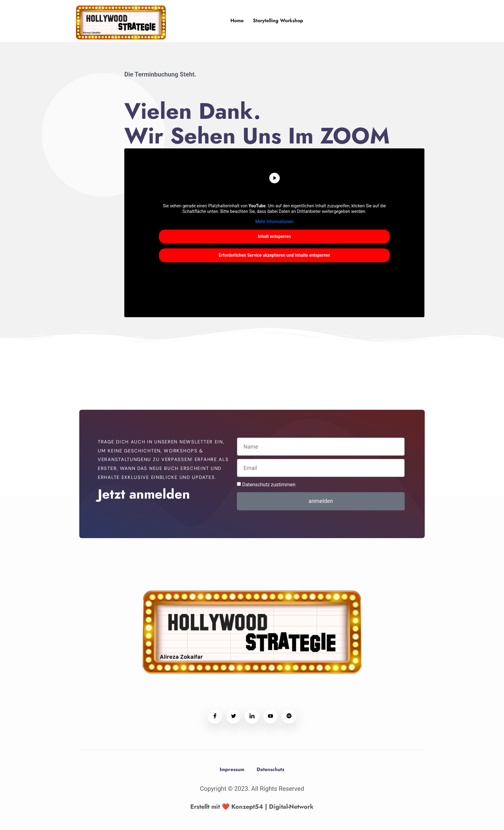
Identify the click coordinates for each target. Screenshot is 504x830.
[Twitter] (233, 718)
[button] (14, 816)
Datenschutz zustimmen (269, 486)
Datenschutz (271, 771)
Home (237, 21)
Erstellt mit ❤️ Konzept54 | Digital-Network (252, 809)
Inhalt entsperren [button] (274, 238)
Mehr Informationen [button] (274, 223)
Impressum (232, 771)
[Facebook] (215, 718)
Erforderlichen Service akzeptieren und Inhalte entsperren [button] (274, 257)
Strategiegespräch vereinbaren (375, 22)
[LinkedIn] (252, 718)
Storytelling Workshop (278, 21)
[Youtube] (271, 718)
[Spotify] (289, 718)
